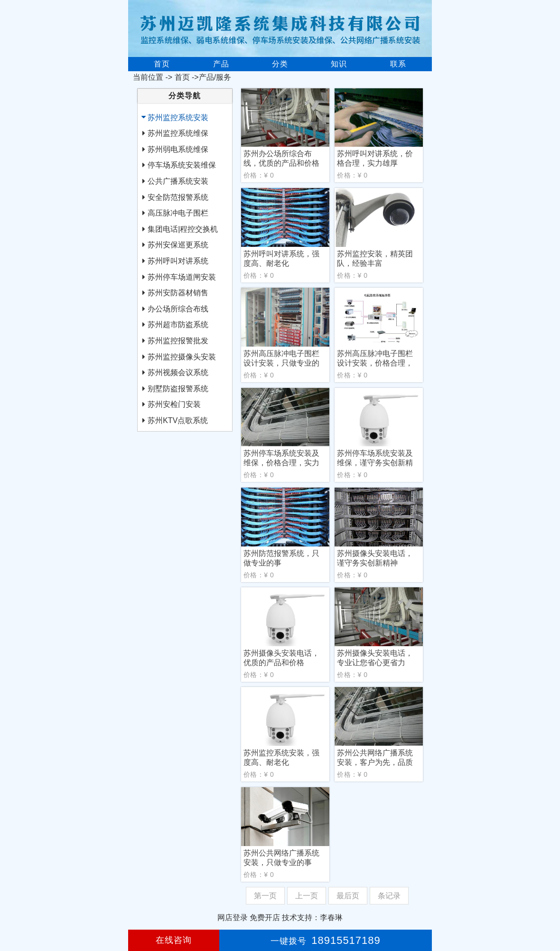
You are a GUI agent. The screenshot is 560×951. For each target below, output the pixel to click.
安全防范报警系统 (178, 197)
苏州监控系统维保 (178, 133)
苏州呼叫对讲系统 (178, 261)
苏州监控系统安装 (178, 118)
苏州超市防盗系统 (178, 325)
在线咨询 (174, 940)
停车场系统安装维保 (182, 165)
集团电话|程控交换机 (183, 229)
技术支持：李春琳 (312, 918)
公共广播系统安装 (178, 181)
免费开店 (265, 918)
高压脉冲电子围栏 (178, 213)
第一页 (265, 896)
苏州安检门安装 (174, 404)
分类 (280, 64)
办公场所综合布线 (178, 309)
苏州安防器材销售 (178, 293)
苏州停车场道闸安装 (182, 277)
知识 (339, 64)
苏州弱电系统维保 (178, 149)
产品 (221, 64)
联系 (398, 64)
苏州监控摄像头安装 (182, 357)
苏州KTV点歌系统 (178, 420)
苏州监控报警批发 (178, 341)
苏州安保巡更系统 (178, 245)
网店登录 (233, 918)
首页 (162, 64)
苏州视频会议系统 (178, 372)
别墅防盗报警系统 (178, 389)
